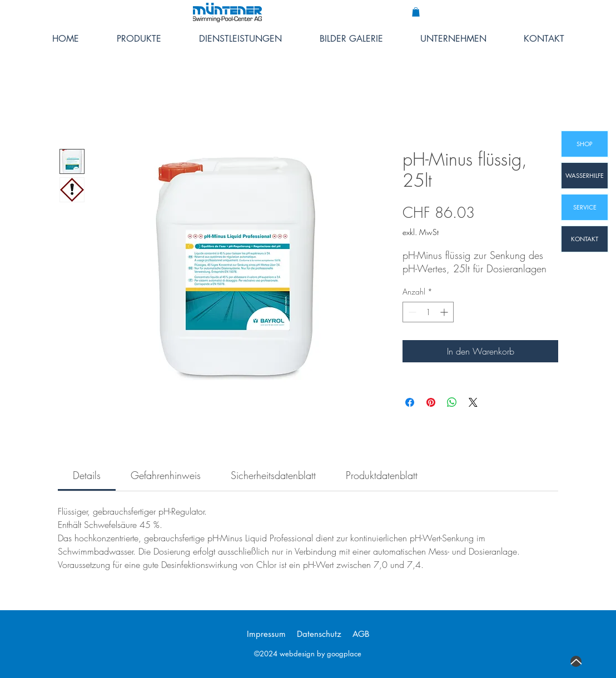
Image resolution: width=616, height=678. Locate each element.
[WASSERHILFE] (585, 176)
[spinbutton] (428, 312)
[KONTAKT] (585, 239)
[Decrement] (411, 312)
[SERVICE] (585, 207)
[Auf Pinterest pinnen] (431, 402)
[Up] (576, 661)
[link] (87, 475)
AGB (361, 634)
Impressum (266, 634)
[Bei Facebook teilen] (410, 402)
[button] (416, 12)
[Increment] (445, 312)
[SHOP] (585, 144)
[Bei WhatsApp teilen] (452, 402)
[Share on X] (473, 402)
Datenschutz (319, 634)
